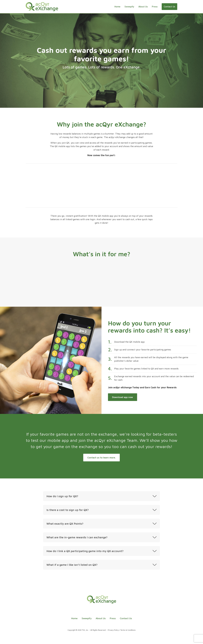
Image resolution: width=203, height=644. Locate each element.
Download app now (123, 397)
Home (117, 7)
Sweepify (129, 7)
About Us (143, 7)
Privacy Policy (113, 630)
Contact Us (169, 7)
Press (155, 7)
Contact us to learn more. (102, 458)
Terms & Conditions (128, 630)
